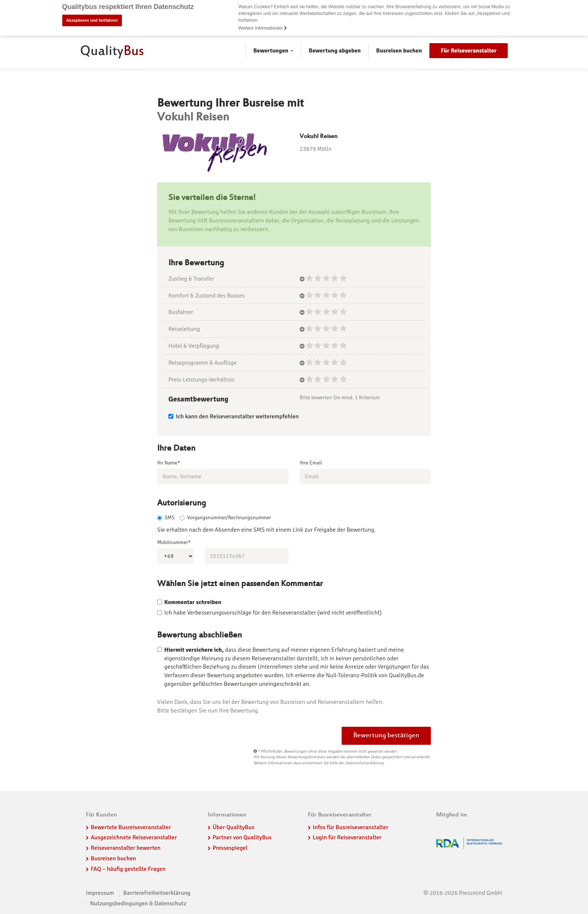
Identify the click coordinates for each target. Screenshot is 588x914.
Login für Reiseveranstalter (347, 839)
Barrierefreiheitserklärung (157, 894)
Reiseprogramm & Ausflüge (202, 363)
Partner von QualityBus (242, 839)
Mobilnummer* (174, 543)
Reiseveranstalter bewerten (126, 849)
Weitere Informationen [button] (263, 28)
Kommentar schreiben (193, 603)
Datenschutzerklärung (364, 764)
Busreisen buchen (399, 51)
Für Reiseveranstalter (469, 51)
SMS (166, 518)
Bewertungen (273, 51)
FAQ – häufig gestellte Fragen (128, 870)
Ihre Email (311, 462)
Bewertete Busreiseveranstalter (131, 828)
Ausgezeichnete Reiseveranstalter (134, 839)
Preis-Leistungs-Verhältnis (201, 380)
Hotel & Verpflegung (194, 346)
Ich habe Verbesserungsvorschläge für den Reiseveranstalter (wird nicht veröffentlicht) (273, 613)
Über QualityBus (233, 828)
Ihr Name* (169, 462)
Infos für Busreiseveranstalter (350, 828)
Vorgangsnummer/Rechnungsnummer (225, 518)
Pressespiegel (230, 849)
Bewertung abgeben (335, 51)
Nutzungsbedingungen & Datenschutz (138, 904)
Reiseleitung (184, 329)
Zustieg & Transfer (191, 279)
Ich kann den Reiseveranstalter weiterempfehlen (234, 416)
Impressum (100, 894)
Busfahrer (181, 312)
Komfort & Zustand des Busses (206, 296)
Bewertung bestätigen (386, 737)
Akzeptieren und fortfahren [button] (92, 20)
